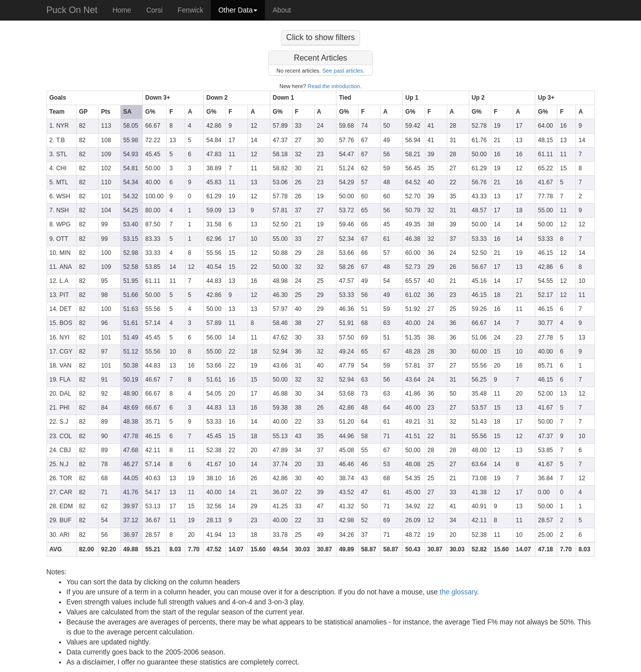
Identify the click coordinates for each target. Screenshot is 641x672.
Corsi (154, 10)
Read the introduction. (335, 86)
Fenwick (191, 10)
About (282, 10)
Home (122, 10)
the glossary (458, 592)
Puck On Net (72, 10)
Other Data (238, 10)
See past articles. (344, 71)
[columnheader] (95, 98)
